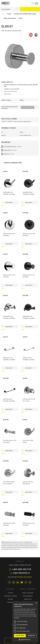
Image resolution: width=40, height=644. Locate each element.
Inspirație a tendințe (11, 596)
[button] (25, 639)
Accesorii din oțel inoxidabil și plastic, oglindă (25, 14)
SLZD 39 (25, 337)
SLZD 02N (25, 213)
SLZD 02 (5, 213)
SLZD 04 (5, 295)
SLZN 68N (25, 502)
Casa (3, 14)
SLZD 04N (25, 295)
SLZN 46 (25, 378)
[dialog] (25, 622)
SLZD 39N (6, 378)
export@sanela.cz (22, 573)
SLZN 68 (5, 502)
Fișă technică (7, 150)
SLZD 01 (5, 171)
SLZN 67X (25, 461)
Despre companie (28, 593)
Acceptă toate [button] (20, 636)
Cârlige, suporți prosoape (10, 18)
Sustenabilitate (28, 596)
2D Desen (7, 154)
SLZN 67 (20, 18)
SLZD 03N (25, 254)
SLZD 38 (5, 337)
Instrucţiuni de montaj (10, 146)
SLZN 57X (6, 461)
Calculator (10, 602)
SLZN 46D (6, 420)
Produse (9, 14)
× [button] (36, 603)
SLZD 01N (25, 171)
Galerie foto (28, 599)
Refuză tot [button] (32, 636)
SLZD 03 (5, 254)
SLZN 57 (25, 420)
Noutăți (10, 599)
